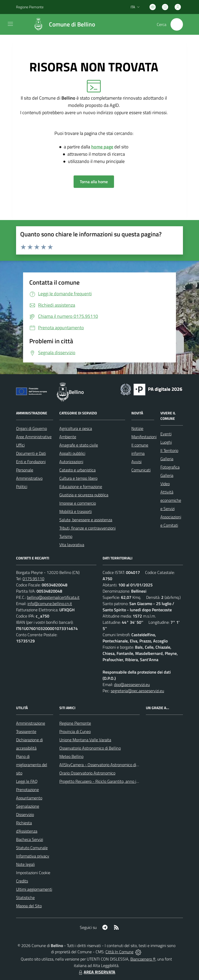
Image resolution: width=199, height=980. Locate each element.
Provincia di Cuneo (75, 731)
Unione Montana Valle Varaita (85, 740)
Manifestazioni (144, 437)
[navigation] (10, 24)
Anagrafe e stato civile (79, 445)
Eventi (166, 434)
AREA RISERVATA (96, 972)
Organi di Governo (31, 428)
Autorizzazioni (71, 462)
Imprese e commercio (78, 503)
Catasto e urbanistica (77, 470)
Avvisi (136, 462)
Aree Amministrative (34, 437)
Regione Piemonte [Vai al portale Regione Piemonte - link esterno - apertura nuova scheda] (30, 7)
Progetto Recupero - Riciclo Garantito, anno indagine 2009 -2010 (116, 781)
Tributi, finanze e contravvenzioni (87, 528)
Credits (22, 881)
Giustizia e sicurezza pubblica (84, 495)
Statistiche (25, 897)
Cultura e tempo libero (78, 478)
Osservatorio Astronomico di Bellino (90, 748)
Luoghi (166, 442)
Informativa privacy (33, 856)
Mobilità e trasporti (76, 511)
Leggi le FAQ (27, 781)
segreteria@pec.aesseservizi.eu (137, 691)
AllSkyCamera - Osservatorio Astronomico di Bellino (104, 765)
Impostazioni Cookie (33, 873)
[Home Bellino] (61, 24)
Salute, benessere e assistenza (86, 520)
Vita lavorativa (72, 545)
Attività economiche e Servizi (171, 500)
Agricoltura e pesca (76, 428)
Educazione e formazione (81, 486)
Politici (22, 486)
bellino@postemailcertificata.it (53, 597)
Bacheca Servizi (30, 839)
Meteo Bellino (71, 756)
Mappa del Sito (29, 906)
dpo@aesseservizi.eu (132, 684)
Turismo (66, 536)
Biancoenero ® (143, 959)
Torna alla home (94, 182)
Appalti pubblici (72, 453)
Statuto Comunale (32, 848)
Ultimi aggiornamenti (34, 889)
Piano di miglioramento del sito (32, 765)
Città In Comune (119, 952)
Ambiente (68, 437)
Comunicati (141, 470)
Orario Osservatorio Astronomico (87, 773)
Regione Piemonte (75, 723)
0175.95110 (33, 579)
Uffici (20, 445)
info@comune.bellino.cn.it (50, 604)
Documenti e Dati (31, 453)
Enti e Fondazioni (31, 462)
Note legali (25, 864)
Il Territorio (169, 450)
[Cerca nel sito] (177, 24)
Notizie (137, 428)
